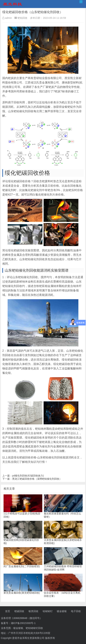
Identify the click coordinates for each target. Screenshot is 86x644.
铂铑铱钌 (48, 611)
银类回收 (33, 611)
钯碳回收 (19, 611)
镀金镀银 (62, 611)
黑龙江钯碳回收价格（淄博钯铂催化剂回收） (37, 479)
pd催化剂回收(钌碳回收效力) (28, 476)
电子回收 (76, 611)
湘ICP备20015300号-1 (23, 623)
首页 (8, 611)
